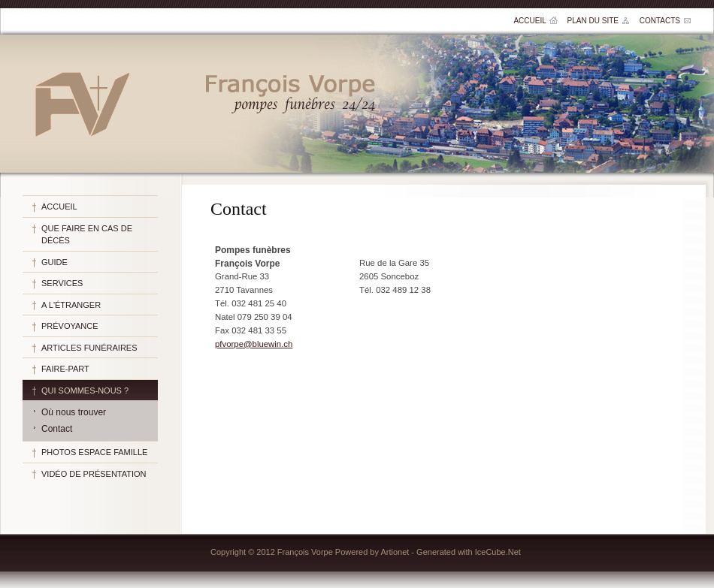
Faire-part (65, 369)
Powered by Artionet (372, 552)
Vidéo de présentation (94, 474)
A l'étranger (71, 305)
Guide (54, 262)
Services (62, 283)
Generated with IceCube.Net (469, 552)
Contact (57, 429)
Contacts (660, 21)
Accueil (529, 21)
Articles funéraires (89, 348)
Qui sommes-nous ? (85, 390)
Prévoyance (70, 326)
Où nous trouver (74, 412)
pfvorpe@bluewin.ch (254, 344)
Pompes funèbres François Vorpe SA (82, 104)
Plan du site (593, 21)
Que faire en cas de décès (87, 235)
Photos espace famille (94, 452)
